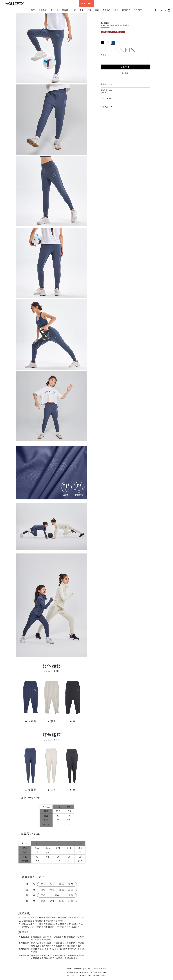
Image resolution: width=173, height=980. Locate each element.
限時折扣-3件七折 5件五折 (113, 32)
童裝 (97, 10)
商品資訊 (105, 84)
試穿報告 (105, 107)
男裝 (89, 10)
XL (127, 50)
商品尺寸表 (106, 98)
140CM (110, 50)
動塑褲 (65, 10)
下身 (82, 10)
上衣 (74, 10)
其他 (117, 10)
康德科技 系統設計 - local (86, 978)
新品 (33, 10)
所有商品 (126, 10)
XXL (133, 50)
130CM (103, 50)
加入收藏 (125, 73)
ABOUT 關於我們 (74, 969)
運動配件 (107, 10)
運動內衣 (55, 10)
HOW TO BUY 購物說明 (96, 969)
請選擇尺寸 (125, 67)
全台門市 (138, 10)
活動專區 (43, 10)
